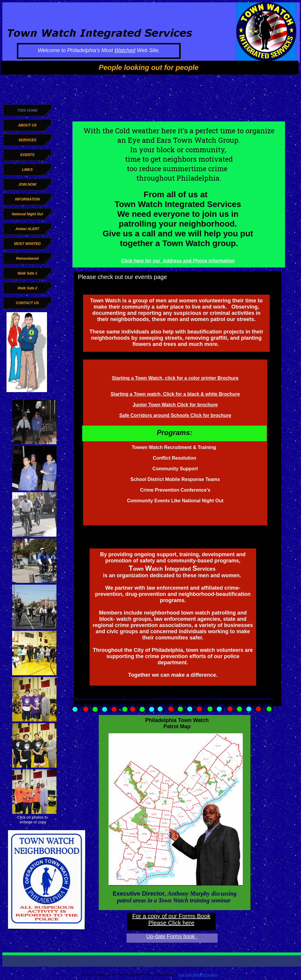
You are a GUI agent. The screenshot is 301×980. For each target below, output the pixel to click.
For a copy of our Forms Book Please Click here (171, 919)
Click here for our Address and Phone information (178, 261)
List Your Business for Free (198, 975)
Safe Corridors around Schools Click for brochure (175, 415)
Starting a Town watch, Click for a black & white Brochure (175, 394)
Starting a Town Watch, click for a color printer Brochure (175, 378)
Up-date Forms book (172, 936)
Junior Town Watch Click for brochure (175, 405)
